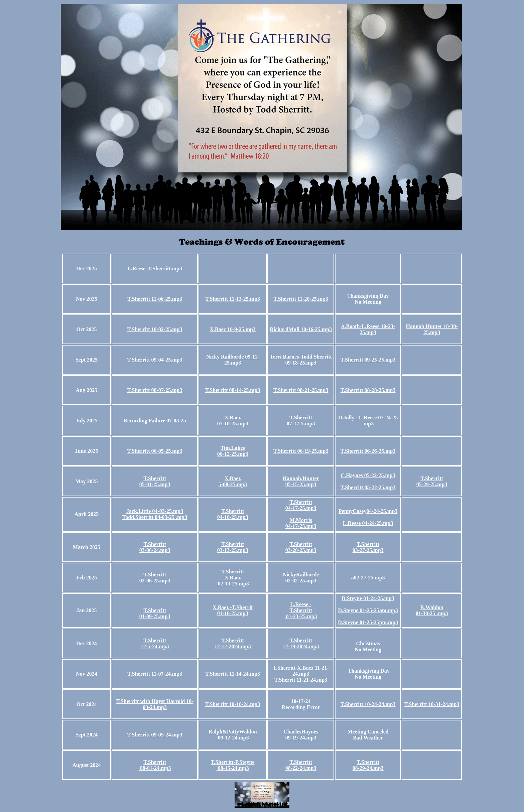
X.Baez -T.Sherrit (233, 607)
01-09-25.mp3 (155, 616)
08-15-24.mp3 (233, 768)
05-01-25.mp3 (155, 484)
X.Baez (233, 418)
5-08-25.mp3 (233, 484)
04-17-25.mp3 (301, 508)
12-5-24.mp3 (155, 646)
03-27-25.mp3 (368, 550)
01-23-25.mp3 (301, 616)
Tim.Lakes (233, 448)
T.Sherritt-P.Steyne (233, 762)
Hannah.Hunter (301, 478)
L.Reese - (301, 604)
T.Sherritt (301, 418)
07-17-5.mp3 (301, 424)
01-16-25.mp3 (233, 613)
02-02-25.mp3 (301, 581)
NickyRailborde (301, 575)
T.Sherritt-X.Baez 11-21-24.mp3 (301, 671)
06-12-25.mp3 (233, 454)
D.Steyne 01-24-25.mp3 (368, 598)
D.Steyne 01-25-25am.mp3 (368, 610)
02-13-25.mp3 (233, 584)
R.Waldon (432, 607)
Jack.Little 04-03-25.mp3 (155, 511)
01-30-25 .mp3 (432, 613)
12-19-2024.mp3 (301, 646)
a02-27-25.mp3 (368, 578)
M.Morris (301, 520)
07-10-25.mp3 (233, 424)
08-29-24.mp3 (368, 768)
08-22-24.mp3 (301, 768)
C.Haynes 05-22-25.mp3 (368, 475)
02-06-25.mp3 (155, 581)
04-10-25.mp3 (233, 517)
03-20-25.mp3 (301, 550)
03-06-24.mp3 (155, 550)
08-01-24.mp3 (155, 768)
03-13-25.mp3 (233, 550)
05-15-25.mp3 (301, 484)
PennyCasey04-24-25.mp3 (368, 511)
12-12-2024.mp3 (233, 646)
